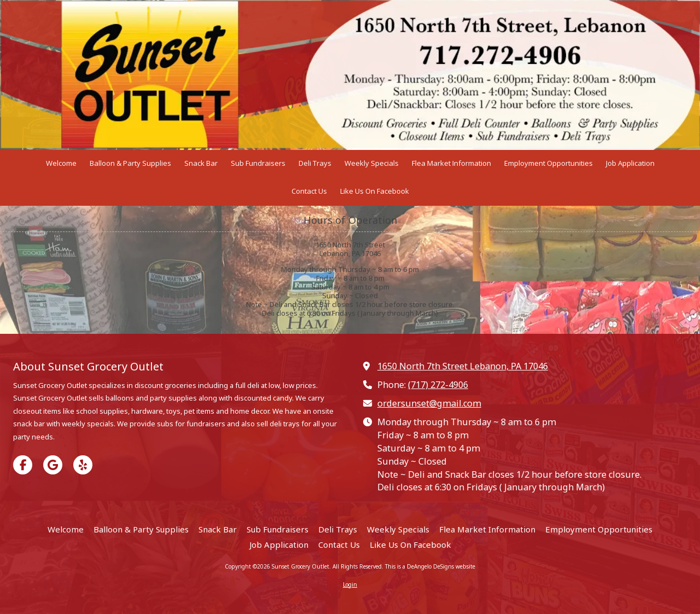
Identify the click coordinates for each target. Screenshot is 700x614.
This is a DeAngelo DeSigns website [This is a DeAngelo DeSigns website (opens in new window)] (430, 566)
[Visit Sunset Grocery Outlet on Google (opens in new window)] (53, 465)
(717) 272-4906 (438, 385)
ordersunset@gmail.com (429, 403)
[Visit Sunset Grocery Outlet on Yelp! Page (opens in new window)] (83, 465)
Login (350, 584)
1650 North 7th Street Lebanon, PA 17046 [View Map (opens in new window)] (463, 366)
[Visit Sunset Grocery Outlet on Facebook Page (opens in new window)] (23, 465)
